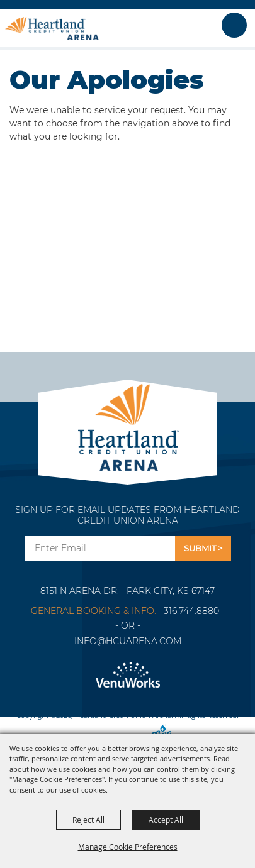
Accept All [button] (166, 820)
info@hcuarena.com (128, 641)
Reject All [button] (88, 820)
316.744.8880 (191, 611)
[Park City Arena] (127, 424)
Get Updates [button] (203, 548)
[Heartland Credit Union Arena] (52, 28)
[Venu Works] (127, 675)
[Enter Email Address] (100, 548)
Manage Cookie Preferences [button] (128, 847)
